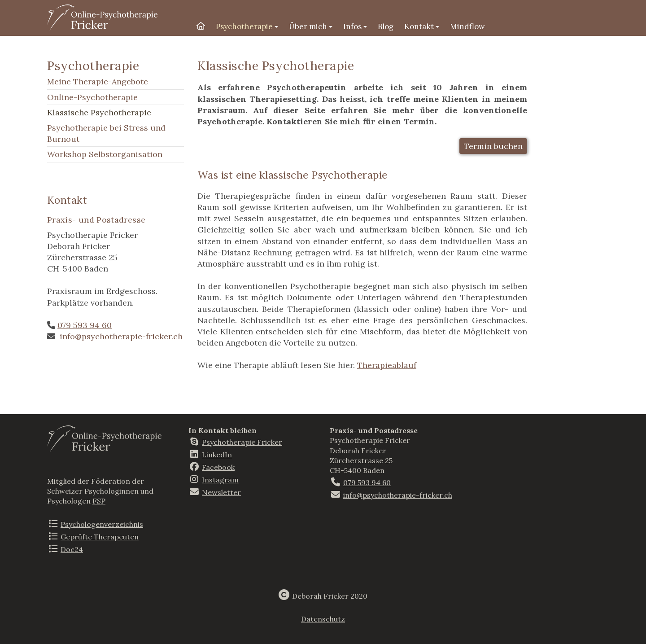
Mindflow (467, 26)
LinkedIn (217, 455)
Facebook (218, 467)
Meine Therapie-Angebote (98, 81)
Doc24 (72, 549)
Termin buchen (493, 146)
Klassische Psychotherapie (99, 112)
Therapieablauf (387, 365)
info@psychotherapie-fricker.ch (121, 336)
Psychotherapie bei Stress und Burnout (106, 133)
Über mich (311, 26)
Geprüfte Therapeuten (100, 537)
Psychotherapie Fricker (242, 442)
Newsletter (221, 492)
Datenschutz (323, 619)
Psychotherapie (247, 26)
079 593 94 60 (85, 325)
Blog (386, 26)
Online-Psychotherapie (92, 97)
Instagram (220, 480)
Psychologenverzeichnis (102, 524)
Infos (355, 26)
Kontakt (422, 26)
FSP (99, 501)
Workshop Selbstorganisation (105, 154)
